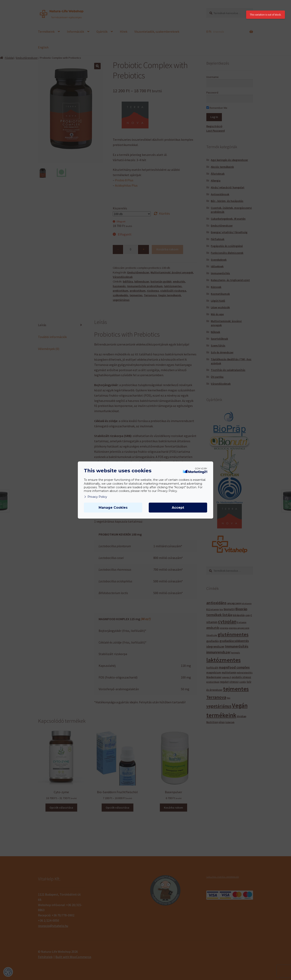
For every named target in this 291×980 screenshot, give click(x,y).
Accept (178, 508)
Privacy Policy (95, 497)
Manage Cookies (113, 508)
